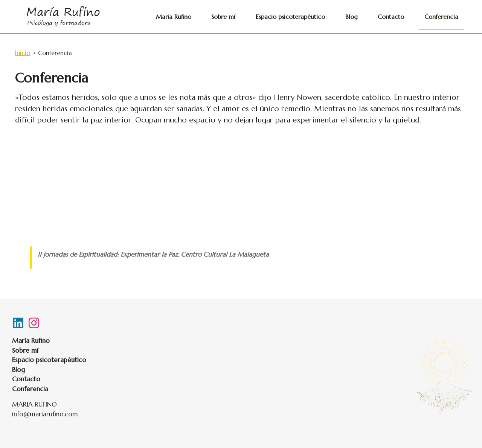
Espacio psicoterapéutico (329, 17)
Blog (379, 17)
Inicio (23, 53)
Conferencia (447, 17)
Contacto (408, 17)
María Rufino (235, 17)
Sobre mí (274, 17)
